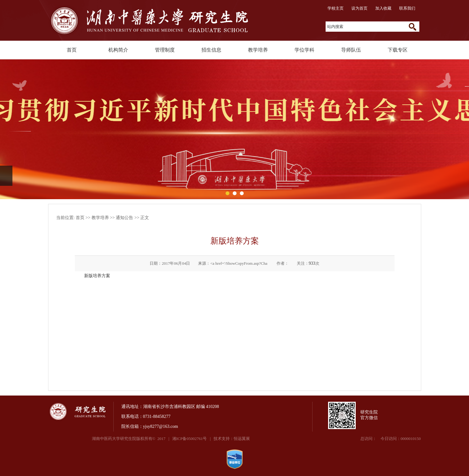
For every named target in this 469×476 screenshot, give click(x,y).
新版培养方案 (97, 276)
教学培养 (258, 50)
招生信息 (211, 50)
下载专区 (398, 50)
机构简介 (118, 50)
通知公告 (124, 218)
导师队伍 (351, 50)
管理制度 (165, 50)
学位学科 (304, 50)
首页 (72, 50)
